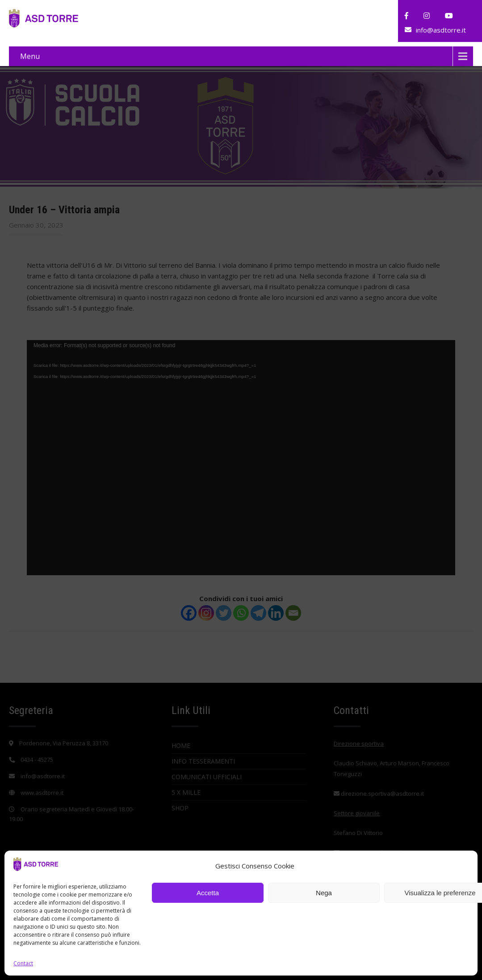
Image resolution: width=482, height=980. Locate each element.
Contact (23, 963)
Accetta (208, 893)
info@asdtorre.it (441, 30)
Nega (324, 893)
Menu (30, 56)
